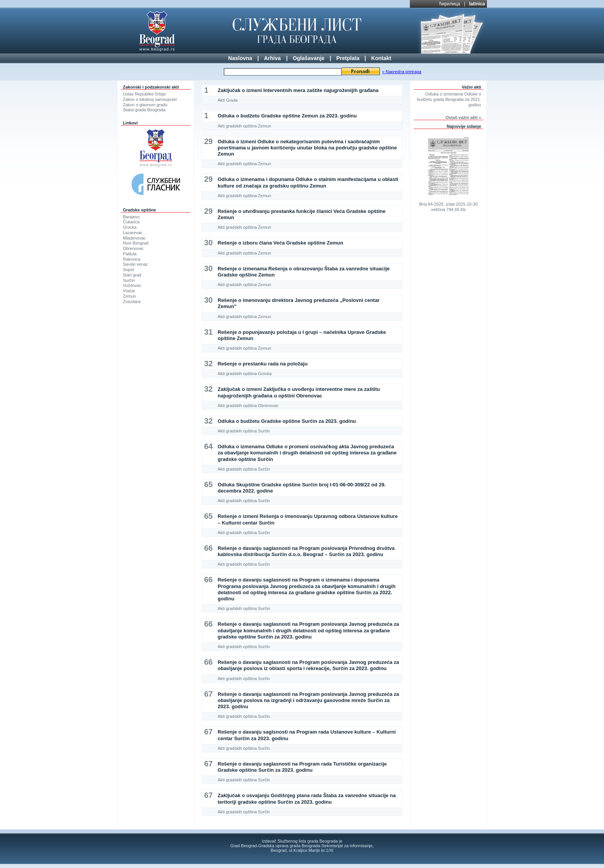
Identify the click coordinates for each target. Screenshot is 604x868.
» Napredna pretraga (402, 72)
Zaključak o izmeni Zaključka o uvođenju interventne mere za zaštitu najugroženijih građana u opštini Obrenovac (299, 392)
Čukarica (131, 222)
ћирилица (450, 4)
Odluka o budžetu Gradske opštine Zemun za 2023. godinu (287, 116)
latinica (477, 4)
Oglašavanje (309, 58)
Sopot (128, 270)
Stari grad (132, 275)
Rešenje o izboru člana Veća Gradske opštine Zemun (280, 243)
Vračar (129, 291)
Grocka (130, 227)
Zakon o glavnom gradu (145, 105)
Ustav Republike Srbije (144, 94)
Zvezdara (132, 302)
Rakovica (132, 259)
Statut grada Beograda (144, 110)
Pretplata (348, 58)
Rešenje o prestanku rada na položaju (263, 364)
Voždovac (132, 285)
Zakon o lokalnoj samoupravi (150, 99)
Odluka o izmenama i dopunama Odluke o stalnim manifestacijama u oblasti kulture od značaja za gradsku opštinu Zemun (308, 182)
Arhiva (272, 58)
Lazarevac (133, 233)
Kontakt (381, 58)
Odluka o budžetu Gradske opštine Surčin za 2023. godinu (287, 421)
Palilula (130, 254)
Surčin (129, 280)
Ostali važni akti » (463, 117)
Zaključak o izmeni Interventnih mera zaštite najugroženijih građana (298, 90)
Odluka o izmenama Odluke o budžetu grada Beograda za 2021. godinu (449, 99)
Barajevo (131, 217)
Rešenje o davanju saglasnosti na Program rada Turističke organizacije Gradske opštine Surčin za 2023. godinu (302, 767)
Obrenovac (133, 248)
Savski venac (135, 264)
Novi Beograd (136, 243)
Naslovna (240, 58)
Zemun (129, 296)
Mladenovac (134, 238)
